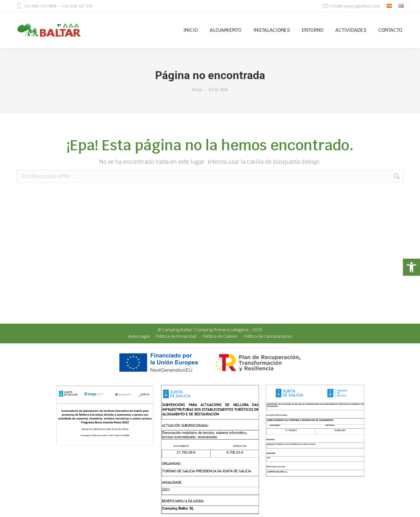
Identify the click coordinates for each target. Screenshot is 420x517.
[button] (411, 267)
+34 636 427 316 (77, 6)
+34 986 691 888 (40, 6)
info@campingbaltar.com (355, 6)
